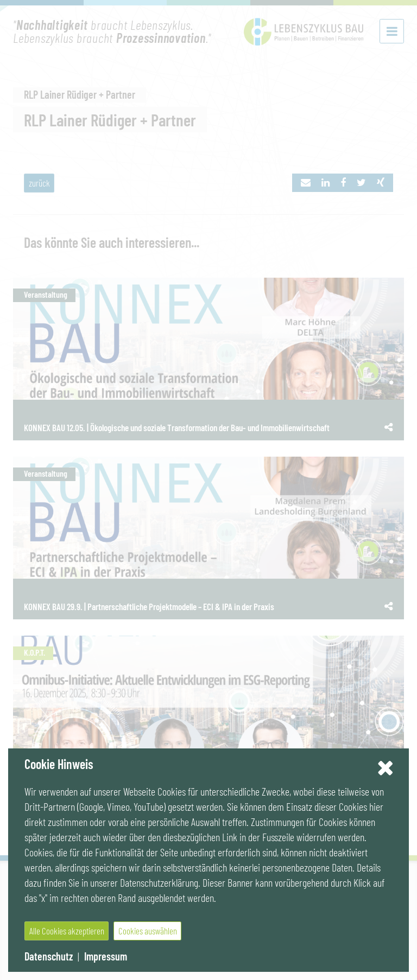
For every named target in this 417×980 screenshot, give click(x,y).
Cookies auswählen (148, 931)
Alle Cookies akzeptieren (67, 931)
